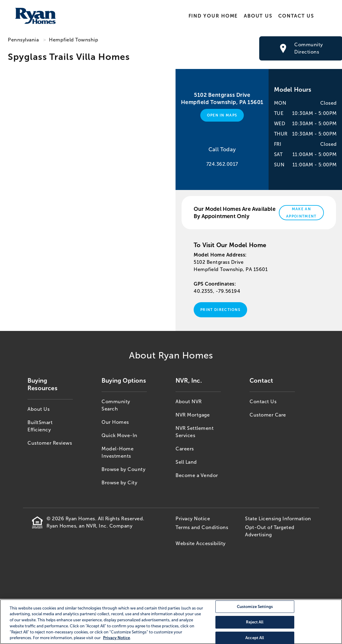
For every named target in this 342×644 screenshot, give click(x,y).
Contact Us (296, 16)
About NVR (189, 402)
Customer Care (268, 415)
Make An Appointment (301, 213)
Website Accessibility (201, 543)
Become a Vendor (197, 475)
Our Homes (115, 422)
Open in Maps (222, 115)
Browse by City (119, 483)
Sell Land (186, 462)
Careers (185, 449)
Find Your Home (213, 16)
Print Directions (220, 310)
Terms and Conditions (202, 527)
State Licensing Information (278, 519)
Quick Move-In (119, 435)
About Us (258, 16)
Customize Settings (255, 607)
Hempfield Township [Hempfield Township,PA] (74, 40)
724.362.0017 (222, 164)
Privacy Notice (193, 519)
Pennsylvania (23, 40)
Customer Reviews (50, 443)
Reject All (255, 622)
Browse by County (123, 469)
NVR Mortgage (193, 415)
